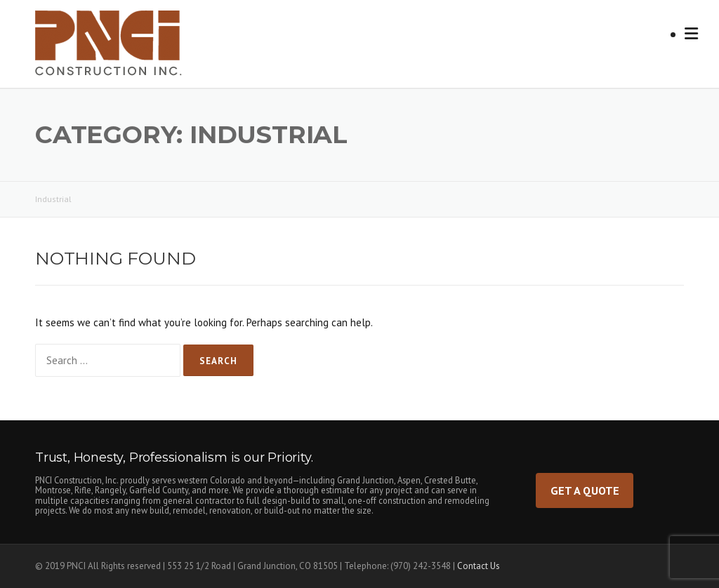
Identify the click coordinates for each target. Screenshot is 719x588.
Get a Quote (585, 490)
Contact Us (479, 566)
